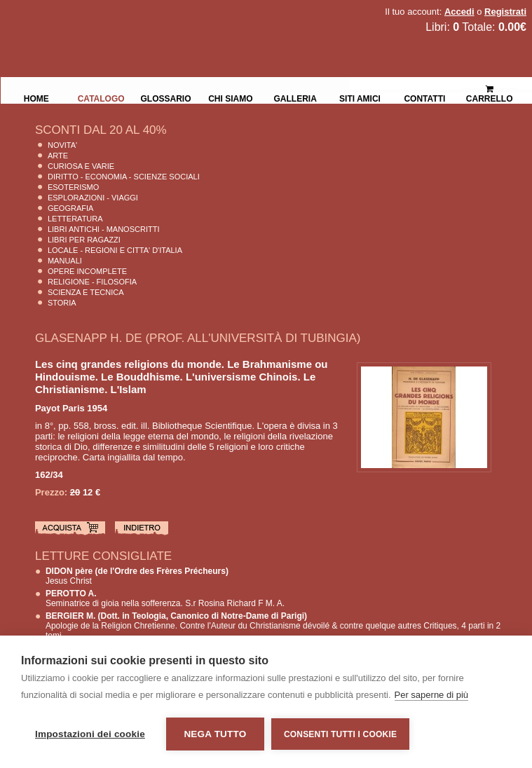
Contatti (424, 97)
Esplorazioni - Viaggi (93, 198)
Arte (58, 156)
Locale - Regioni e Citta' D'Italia (115, 250)
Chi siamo (230, 97)
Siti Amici (360, 97)
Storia (62, 303)
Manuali (65, 261)
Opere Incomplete (87, 271)
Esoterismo (73, 187)
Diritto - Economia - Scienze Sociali (124, 177)
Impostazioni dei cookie (90, 734)
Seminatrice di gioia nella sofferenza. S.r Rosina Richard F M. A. (165, 598)
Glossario (165, 97)
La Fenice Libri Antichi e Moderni (123, 21)
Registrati (505, 12)
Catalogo (101, 97)
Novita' (62, 145)
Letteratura (75, 219)
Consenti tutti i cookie (340, 734)
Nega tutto (215, 734)
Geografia (70, 208)
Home (36, 97)
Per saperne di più (432, 695)
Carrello (490, 88)
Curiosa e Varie (81, 166)
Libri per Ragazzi (84, 240)
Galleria (295, 97)
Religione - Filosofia (92, 282)
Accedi (459, 12)
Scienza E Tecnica (86, 292)
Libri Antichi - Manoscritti (104, 229)
